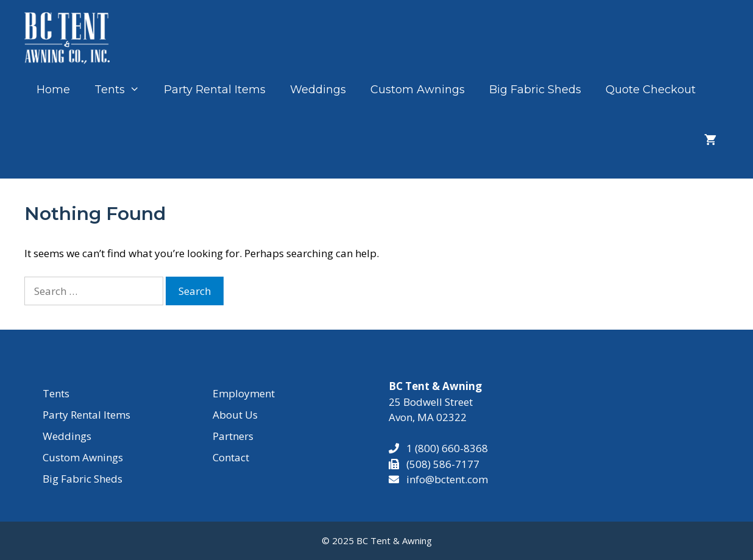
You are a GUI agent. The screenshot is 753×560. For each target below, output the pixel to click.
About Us (235, 415)
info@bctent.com (447, 479)
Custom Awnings (418, 90)
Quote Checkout (651, 90)
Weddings (318, 90)
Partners (233, 436)
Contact (231, 457)
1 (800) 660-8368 (444, 448)
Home (53, 90)
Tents (123, 90)
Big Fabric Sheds (535, 90)
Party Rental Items (215, 90)
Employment (244, 393)
